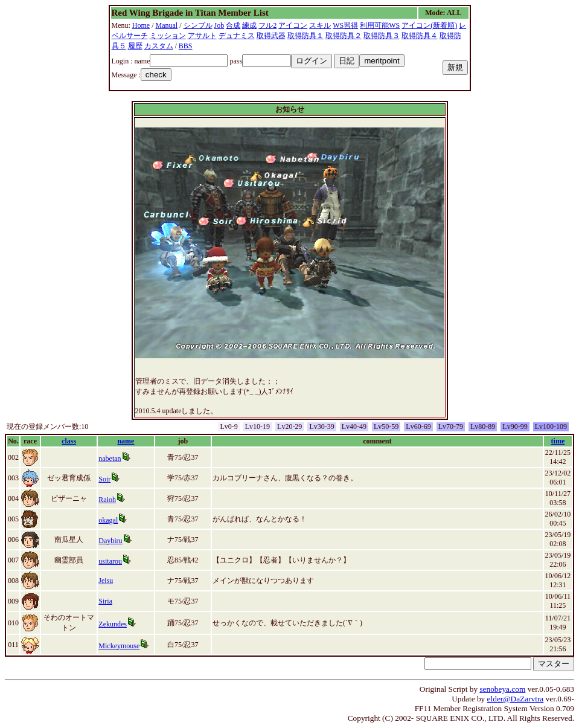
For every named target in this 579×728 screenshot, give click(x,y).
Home (141, 25)
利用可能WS (380, 25)
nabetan (110, 459)
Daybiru (110, 541)
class (69, 441)
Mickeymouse (119, 646)
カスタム (159, 46)
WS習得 (345, 25)
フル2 (267, 25)
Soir (104, 479)
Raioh (107, 500)
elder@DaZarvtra (516, 699)
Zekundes (113, 624)
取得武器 (271, 36)
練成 (249, 25)
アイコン (293, 25)
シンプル (198, 25)
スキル (320, 25)
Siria (105, 601)
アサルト (202, 36)
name (126, 441)
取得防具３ (382, 36)
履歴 (135, 46)
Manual (167, 25)
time (558, 441)
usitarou (110, 561)
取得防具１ (305, 36)
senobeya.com (502, 689)
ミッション (168, 36)
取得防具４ (420, 36)
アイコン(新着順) (429, 25)
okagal (108, 520)
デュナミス (237, 36)
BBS (186, 46)
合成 (233, 25)
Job (219, 25)
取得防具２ (344, 36)
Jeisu (106, 581)
